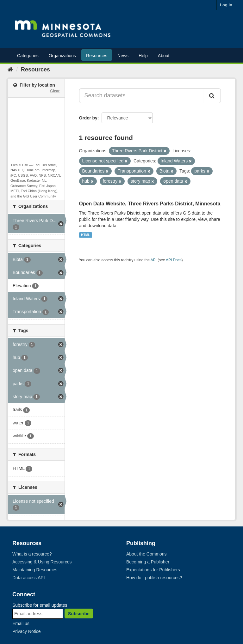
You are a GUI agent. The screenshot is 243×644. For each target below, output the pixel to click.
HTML (86, 235)
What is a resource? (32, 554)
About (164, 56)
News (123, 56)
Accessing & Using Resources (42, 562)
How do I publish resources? (154, 578)
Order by (88, 118)
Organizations (62, 56)
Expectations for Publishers (153, 570)
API (154, 260)
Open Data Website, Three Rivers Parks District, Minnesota (150, 204)
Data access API (29, 578)
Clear (55, 91)
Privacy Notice (26, 631)
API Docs (174, 260)
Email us (21, 623)
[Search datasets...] (142, 96)
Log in (226, 5)
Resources (97, 56)
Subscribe (79, 614)
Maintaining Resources (35, 570)
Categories (28, 56)
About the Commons (146, 554)
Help (143, 56)
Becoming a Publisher (148, 562)
